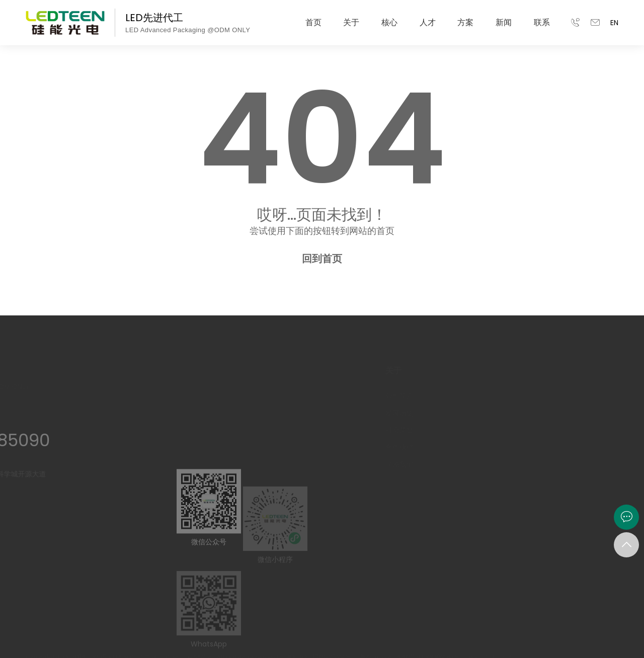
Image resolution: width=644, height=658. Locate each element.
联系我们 (387, 464)
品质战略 (448, 430)
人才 (428, 22)
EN (614, 23)
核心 (389, 22)
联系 (542, 22)
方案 (465, 22)
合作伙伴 (387, 447)
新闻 (504, 22)
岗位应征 (514, 413)
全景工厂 (448, 447)
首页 (313, 22)
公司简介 (387, 395)
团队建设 (514, 430)
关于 (351, 22)
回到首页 (322, 259)
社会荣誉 (387, 430)
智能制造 (448, 413)
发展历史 (387, 413)
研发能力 (448, 395)
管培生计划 (518, 395)
